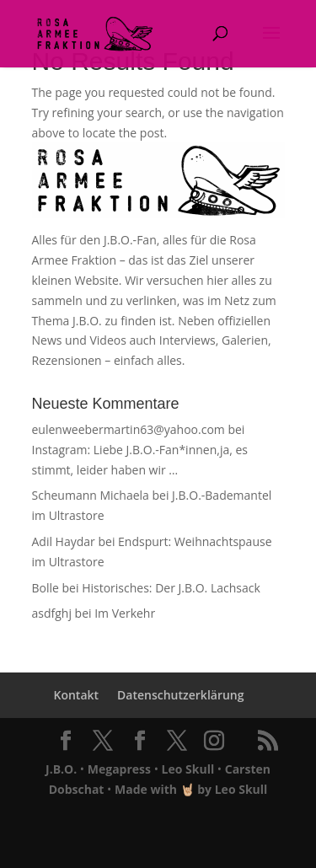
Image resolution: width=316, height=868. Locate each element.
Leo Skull (188, 769)
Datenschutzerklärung (180, 695)
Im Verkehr (125, 613)
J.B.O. (61, 769)
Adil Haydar (64, 541)
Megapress (119, 769)
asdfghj (52, 613)
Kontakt (76, 695)
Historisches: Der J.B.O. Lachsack (171, 588)
